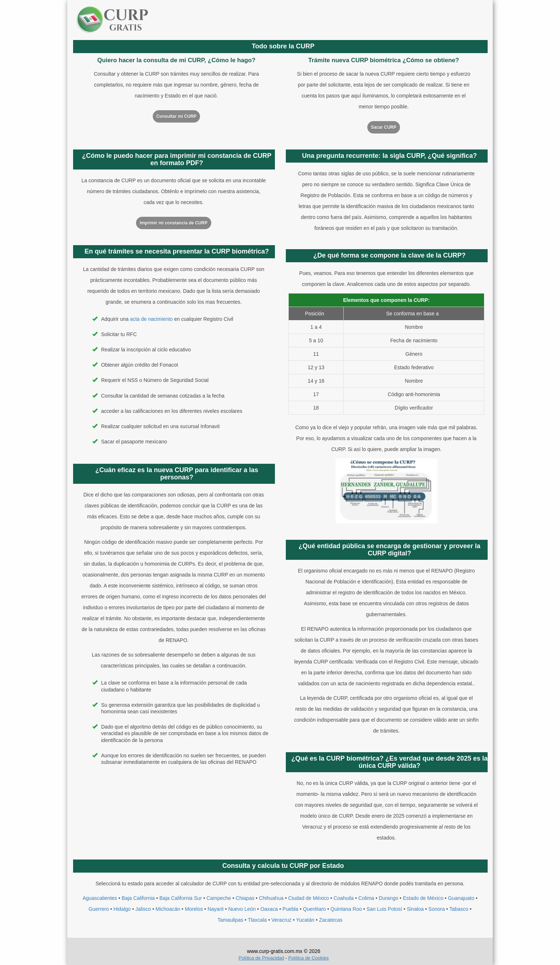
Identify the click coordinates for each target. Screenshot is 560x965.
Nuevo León (242, 909)
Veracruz (281, 920)
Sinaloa (415, 909)
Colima (366, 898)
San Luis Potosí (384, 909)
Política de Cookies (309, 958)
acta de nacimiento (151, 319)
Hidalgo (122, 909)
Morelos (194, 909)
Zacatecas (331, 920)
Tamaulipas (230, 920)
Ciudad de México (309, 898)
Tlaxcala (257, 920)
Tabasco (459, 909)
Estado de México (423, 898)
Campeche (219, 898)
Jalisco (143, 909)
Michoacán (168, 909)
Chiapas (245, 898)
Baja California (138, 898)
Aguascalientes (100, 898)
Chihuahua (271, 898)
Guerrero (99, 909)
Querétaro (314, 909)
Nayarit (216, 909)
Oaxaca (269, 909)
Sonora (437, 909)
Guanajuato (461, 898)
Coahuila (343, 898)
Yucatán (305, 920)
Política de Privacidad (261, 958)
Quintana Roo (346, 909)
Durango (389, 898)
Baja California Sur (181, 898)
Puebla (291, 909)
